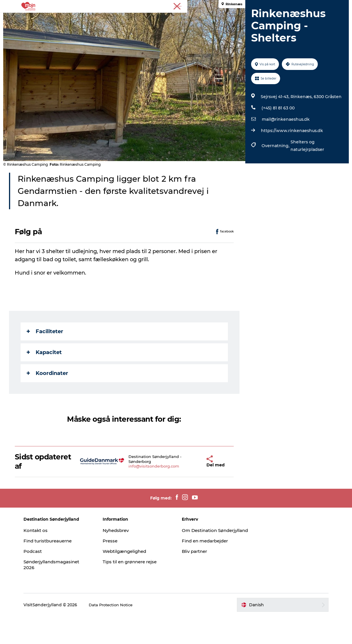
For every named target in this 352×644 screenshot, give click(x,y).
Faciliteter (48, 359)
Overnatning (163, 19)
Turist (305, 6)
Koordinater (50, 401)
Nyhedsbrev (125, 558)
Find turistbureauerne (66, 568)
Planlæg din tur (256, 19)
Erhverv (322, 6)
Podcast (49, 579)
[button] (193, 489)
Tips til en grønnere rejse (140, 589)
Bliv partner (196, 585)
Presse (341, 6)
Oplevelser (90, 19)
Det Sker (194, 19)
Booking (222, 19)
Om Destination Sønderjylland (201, 561)
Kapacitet (47, 380)
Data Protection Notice (128, 632)
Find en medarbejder (207, 574)
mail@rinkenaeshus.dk (285, 147)
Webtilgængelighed (134, 579)
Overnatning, (275, 173)
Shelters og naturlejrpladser (306, 173)
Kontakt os (52, 558)
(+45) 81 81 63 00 (277, 136)
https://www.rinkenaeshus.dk (291, 158)
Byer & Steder (125, 19)
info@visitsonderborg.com (149, 494)
